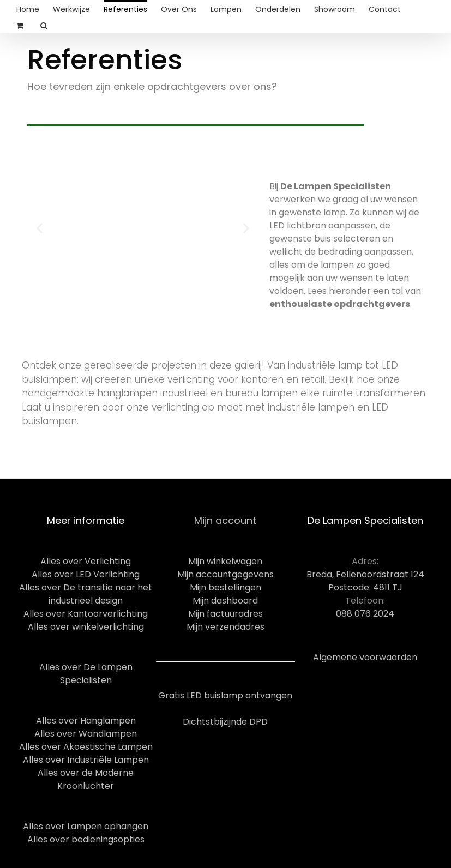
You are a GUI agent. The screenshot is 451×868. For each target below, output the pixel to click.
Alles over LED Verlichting (86, 574)
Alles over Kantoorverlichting (86, 614)
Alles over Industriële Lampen (86, 760)
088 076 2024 (365, 614)
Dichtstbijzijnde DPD (225, 722)
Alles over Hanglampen (86, 721)
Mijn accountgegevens (225, 574)
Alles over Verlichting (86, 561)
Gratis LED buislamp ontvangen (225, 695)
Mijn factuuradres (225, 614)
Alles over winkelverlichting (86, 627)
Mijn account (225, 520)
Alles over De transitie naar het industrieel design (86, 594)
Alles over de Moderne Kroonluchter (86, 779)
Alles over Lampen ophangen (86, 826)
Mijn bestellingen (225, 587)
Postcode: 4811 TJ (365, 587)
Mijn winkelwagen (225, 561)
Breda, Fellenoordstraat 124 (365, 574)
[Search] (44, 25)
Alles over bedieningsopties (86, 839)
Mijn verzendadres (225, 627)
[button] (40, 228)
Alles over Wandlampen (86, 734)
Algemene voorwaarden (365, 657)
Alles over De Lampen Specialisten (86, 674)
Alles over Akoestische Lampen (86, 747)
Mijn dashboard (225, 601)
